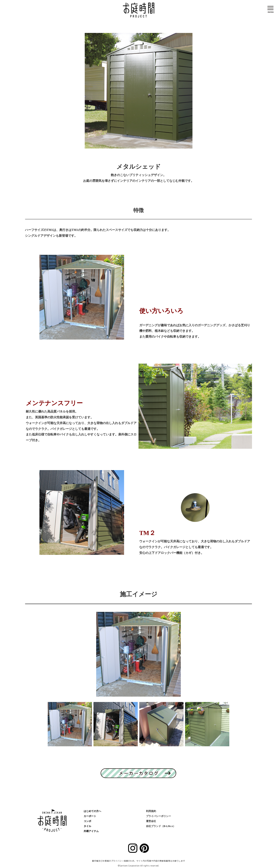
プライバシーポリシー (159, 816)
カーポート (90, 816)
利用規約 (151, 811)
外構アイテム (91, 831)
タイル (87, 826)
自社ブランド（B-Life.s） (161, 826)
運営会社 (151, 821)
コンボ (87, 821)
